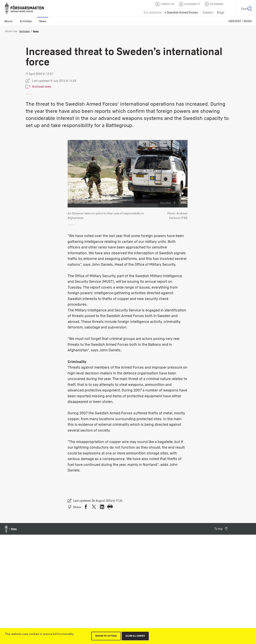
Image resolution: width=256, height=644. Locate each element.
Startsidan (25, 31)
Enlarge (168, 203)
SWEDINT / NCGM (240, 21)
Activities (26, 21)
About (8, 21)
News (43, 21)
